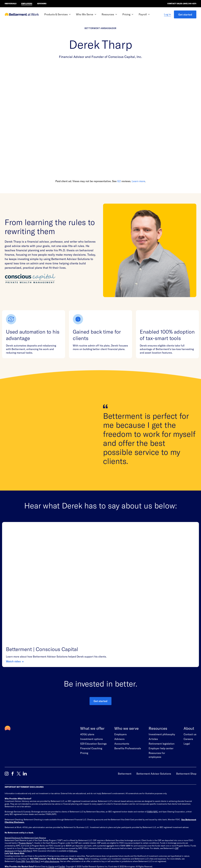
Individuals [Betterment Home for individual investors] (11, 3)
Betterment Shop (186, 700)
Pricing (84, 679)
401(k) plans (87, 661)
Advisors (119, 665)
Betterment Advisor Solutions (154, 700)
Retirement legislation (162, 670)
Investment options (91, 665)
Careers (188, 665)
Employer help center (161, 675)
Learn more (138, 181)
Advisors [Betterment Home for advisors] (42, 3)
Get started (185, 14)
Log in (167, 14)
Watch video (13, 588)
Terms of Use (21, 816)
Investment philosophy (162, 661)
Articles (153, 665)
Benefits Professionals (128, 675)
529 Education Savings (93, 670)
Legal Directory (64, 816)
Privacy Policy (36, 816)
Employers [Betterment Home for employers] (27, 3)
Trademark (50, 816)
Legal (187, 670)
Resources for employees (157, 681)
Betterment (125, 700)
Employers (120, 661)
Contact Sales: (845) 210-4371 (182, 3)
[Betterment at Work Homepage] (22, 15)
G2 (119, 181)
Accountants (122, 670)
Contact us (190, 661)
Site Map (8, 816)
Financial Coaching (91, 675)
